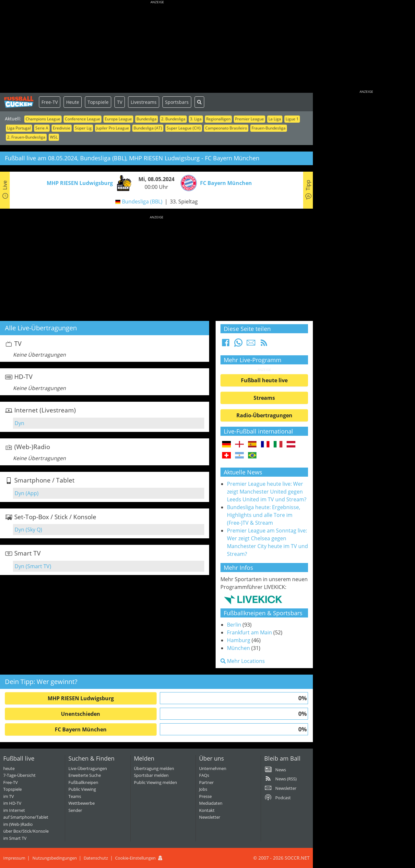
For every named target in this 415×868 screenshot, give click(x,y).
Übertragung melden (154, 768)
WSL (54, 137)
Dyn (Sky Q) (28, 530)
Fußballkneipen (83, 782)
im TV (9, 796)
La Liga (275, 119)
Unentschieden (81, 714)
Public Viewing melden (155, 782)
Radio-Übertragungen (264, 415)
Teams (75, 796)
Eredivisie (62, 128)
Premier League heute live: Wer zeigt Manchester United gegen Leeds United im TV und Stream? (267, 492)
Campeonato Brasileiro (226, 128)
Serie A (42, 128)
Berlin (234, 625)
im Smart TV (15, 838)
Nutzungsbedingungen (55, 858)
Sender (75, 810)
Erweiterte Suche (85, 775)
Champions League (43, 119)
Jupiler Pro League (113, 128)
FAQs (204, 775)
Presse (205, 796)
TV (120, 102)
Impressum (14, 858)
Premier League (249, 119)
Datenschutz (96, 858)
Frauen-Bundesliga (269, 128)
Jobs (203, 789)
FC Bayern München (81, 729)
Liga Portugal (19, 128)
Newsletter (210, 817)
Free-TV (50, 102)
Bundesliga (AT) (148, 128)
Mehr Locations (243, 661)
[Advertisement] (157, 47)
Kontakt (207, 810)
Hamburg (239, 640)
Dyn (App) (27, 493)
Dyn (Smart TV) (33, 566)
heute (9, 768)
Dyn (19, 423)
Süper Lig (83, 128)
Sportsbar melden (151, 775)
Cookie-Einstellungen (135, 858)
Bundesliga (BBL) (142, 202)
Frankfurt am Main (249, 632)
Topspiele (98, 102)
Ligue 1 (292, 119)
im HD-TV (12, 803)
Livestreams (144, 102)
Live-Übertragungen (88, 768)
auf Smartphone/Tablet (26, 817)
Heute (73, 102)
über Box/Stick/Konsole (26, 831)
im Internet (14, 810)
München (238, 648)
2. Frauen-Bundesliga (26, 137)
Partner (206, 782)
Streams (264, 398)
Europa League (118, 119)
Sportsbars (177, 102)
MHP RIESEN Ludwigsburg (81, 698)
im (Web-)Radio (18, 824)
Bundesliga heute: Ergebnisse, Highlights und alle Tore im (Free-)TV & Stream (264, 515)
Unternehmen (213, 768)
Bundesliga (147, 119)
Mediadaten (211, 803)
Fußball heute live (264, 380)
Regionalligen (218, 119)
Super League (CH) (184, 128)
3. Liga (196, 119)
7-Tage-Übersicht (19, 775)
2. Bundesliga (173, 119)
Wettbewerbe (82, 803)
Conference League (83, 119)
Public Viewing (82, 789)
